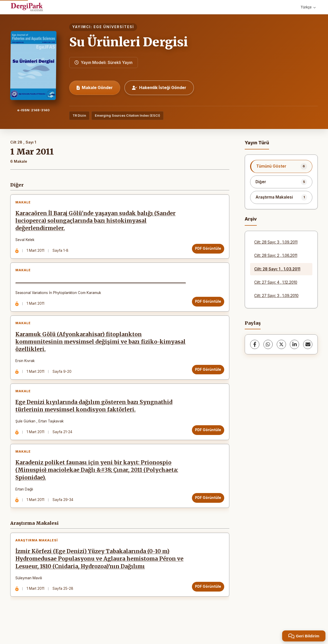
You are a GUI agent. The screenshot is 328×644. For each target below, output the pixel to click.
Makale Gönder (95, 88)
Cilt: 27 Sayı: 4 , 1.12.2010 (276, 282)
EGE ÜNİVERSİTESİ (114, 27)
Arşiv (251, 219)
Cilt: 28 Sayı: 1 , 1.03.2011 (277, 269)
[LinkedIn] (294, 344)
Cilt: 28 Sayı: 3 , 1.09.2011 (276, 242)
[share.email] (308, 344)
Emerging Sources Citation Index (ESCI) (127, 116)
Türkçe (308, 7)
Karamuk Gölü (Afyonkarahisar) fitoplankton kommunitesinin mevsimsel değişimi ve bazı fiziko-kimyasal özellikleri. (89, 349)
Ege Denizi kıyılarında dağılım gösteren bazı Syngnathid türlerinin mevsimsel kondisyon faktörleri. (95, 416)
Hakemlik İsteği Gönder (159, 88)
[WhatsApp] (268, 344)
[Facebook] (255, 344)
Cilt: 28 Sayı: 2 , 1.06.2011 (276, 255)
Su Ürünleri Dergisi (129, 42)
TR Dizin (79, 116)
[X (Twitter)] (281, 344)
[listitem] (281, 166)
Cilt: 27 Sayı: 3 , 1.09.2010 (276, 296)
